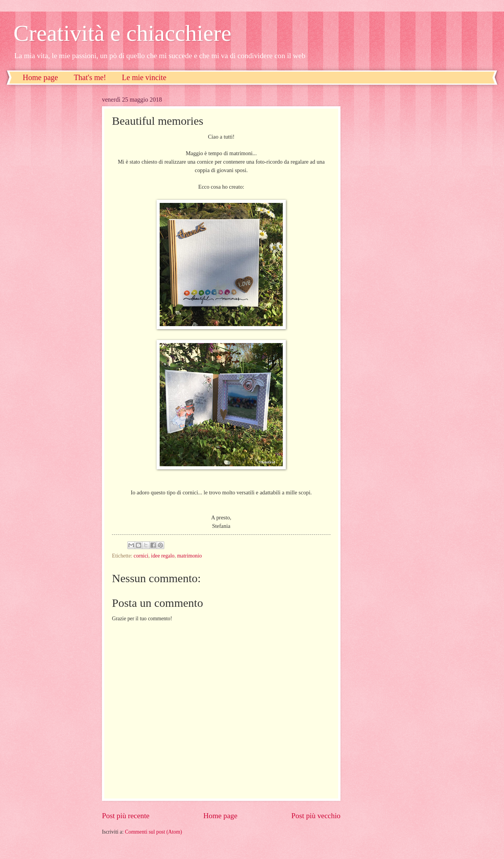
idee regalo (163, 556)
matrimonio (189, 556)
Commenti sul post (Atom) (154, 832)
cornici (141, 556)
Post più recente (126, 816)
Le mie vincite (144, 77)
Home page (40, 77)
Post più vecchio (316, 816)
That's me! (90, 77)
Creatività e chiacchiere (122, 33)
